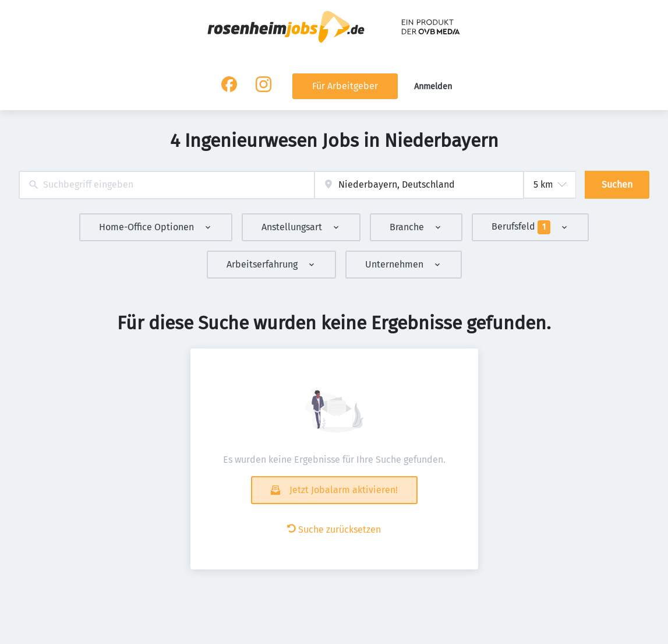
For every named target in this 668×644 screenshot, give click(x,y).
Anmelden (433, 87)
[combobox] (167, 185)
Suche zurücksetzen (334, 529)
